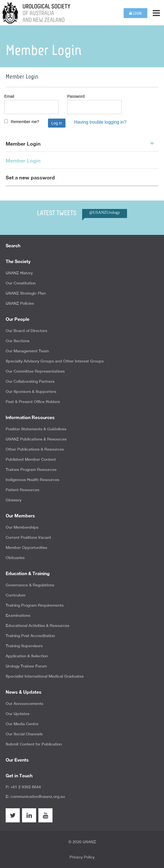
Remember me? (25, 122)
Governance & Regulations (30, 585)
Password (76, 96)
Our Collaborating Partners (30, 381)
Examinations (18, 615)
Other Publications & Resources (35, 449)
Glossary (14, 500)
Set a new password (30, 177)
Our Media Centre (22, 724)
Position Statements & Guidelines (36, 429)
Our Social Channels (24, 734)
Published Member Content (31, 459)
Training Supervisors (24, 646)
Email (9, 96)
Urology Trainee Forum (26, 666)
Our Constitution (21, 283)
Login (135, 13)
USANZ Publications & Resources (36, 439)
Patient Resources (22, 490)
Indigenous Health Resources (32, 480)
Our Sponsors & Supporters (31, 391)
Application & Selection (27, 656)
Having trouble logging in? (100, 122)
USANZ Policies (20, 303)
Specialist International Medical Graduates (45, 676)
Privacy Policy (82, 857)
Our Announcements (24, 704)
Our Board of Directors (26, 331)
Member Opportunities (26, 547)
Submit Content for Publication (34, 744)
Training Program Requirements (35, 605)
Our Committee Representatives (35, 371)
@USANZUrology (105, 212)
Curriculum (16, 595)
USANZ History (19, 273)
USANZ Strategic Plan (26, 293)
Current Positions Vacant (28, 537)
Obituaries (15, 558)
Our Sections (18, 341)
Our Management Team (27, 351)
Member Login (80, 143)
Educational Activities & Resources (37, 626)
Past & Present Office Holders (33, 402)
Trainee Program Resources (31, 469)
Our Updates (18, 714)
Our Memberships (22, 527)
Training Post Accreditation (30, 636)
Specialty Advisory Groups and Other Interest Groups (55, 361)
